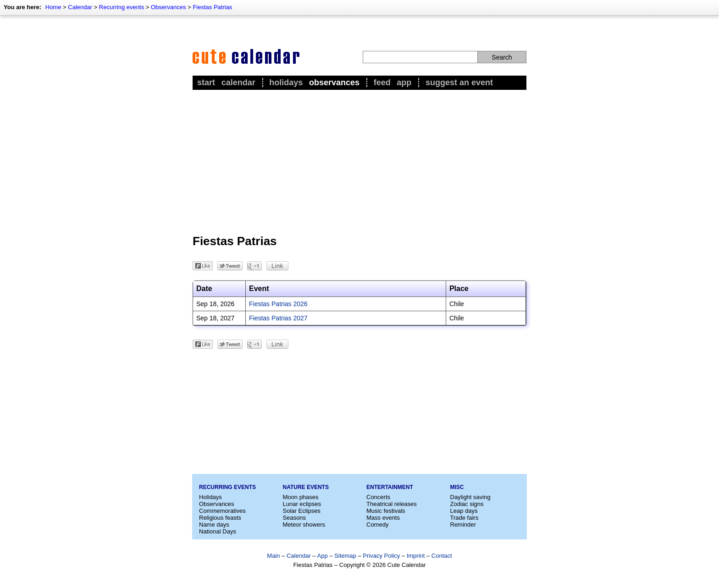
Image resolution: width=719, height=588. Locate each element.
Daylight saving (470, 497)
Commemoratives (222, 511)
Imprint (416, 556)
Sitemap (345, 556)
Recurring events (122, 7)
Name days (214, 525)
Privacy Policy (381, 556)
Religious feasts (220, 518)
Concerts (378, 497)
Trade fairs (465, 518)
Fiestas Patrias (212, 7)
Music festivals (386, 511)
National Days (218, 531)
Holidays (286, 82)
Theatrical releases (392, 504)
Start (206, 82)
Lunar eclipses (302, 504)
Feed (382, 82)
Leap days (464, 511)
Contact (442, 556)
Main (273, 556)
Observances (169, 7)
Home (53, 7)
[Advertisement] (359, 161)
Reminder (463, 525)
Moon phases (301, 497)
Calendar (80, 7)
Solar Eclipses (302, 511)
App (404, 82)
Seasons (295, 518)
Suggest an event (459, 82)
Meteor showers (304, 525)
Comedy (377, 525)
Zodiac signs (467, 504)
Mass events (383, 518)
